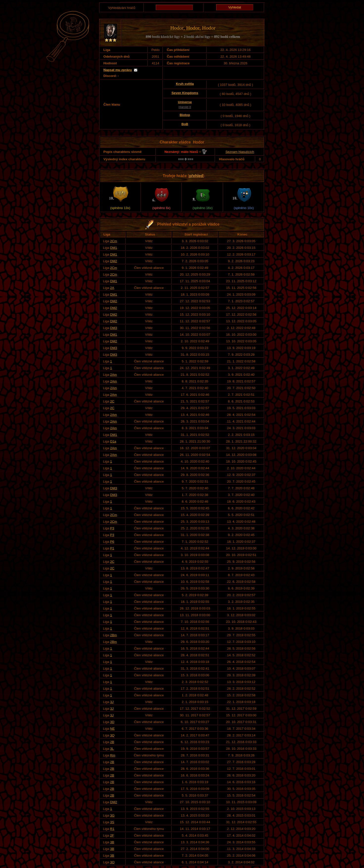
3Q (112, 735)
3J (112, 702)
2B (112, 742)
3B (112, 842)
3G (112, 815)
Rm (113, 755)
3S (112, 822)
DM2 (114, 261)
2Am (113, 375)
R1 (112, 829)
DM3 (114, 328)
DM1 (114, 248)
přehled (196, 176)
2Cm (114, 241)
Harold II (185, 107)
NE (112, 729)
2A (112, 288)
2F (112, 835)
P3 (112, 528)
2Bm (113, 635)
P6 (112, 542)
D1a (113, 441)
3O (112, 862)
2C (112, 401)
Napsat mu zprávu (118, 70)
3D (112, 722)
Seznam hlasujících (240, 152)
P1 (112, 548)
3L (112, 749)
